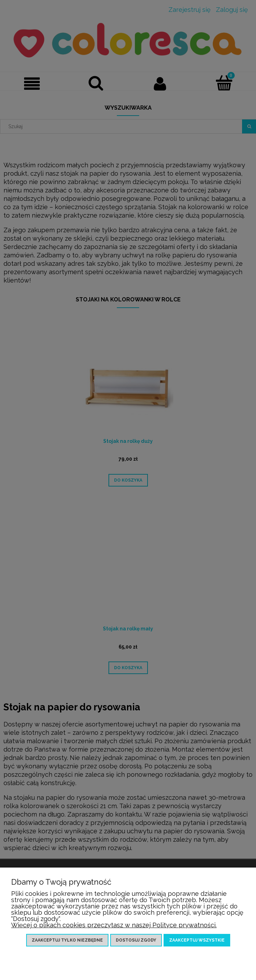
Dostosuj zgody (136, 940)
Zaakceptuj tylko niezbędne (67, 940)
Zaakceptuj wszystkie (197, 940)
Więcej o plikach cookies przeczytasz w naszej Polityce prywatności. (114, 925)
